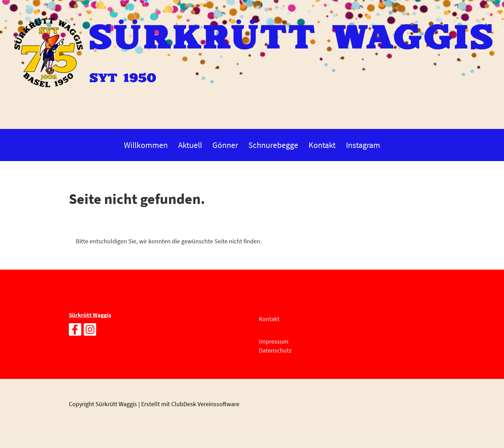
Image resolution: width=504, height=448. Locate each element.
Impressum (274, 341)
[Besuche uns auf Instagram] (90, 331)
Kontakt (322, 145)
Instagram (363, 145)
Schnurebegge (273, 145)
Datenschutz (275, 350)
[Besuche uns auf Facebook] (75, 331)
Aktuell (190, 145)
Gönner (225, 145)
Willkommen (146, 145)
